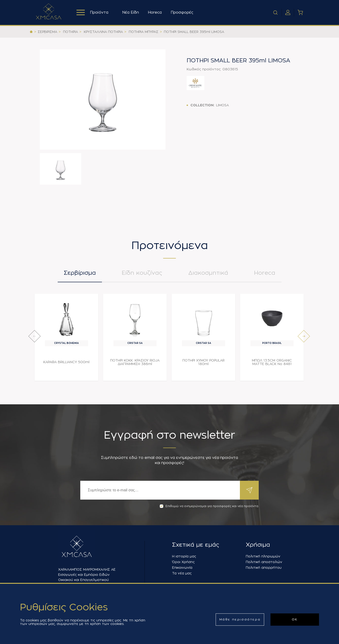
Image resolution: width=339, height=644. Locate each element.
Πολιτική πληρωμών (263, 556)
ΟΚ (295, 619)
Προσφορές (182, 12)
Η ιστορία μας (184, 556)
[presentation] (34, 336)
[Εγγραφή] (160, 490)
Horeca (155, 12)
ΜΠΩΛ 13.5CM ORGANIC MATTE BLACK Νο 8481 (272, 362)
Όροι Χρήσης (183, 562)
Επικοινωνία (182, 568)
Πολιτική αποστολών (264, 562)
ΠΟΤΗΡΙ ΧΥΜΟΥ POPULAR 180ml (204, 362)
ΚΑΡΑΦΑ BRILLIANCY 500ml (66, 362)
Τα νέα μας (182, 573)
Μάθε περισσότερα (240, 619)
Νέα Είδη (131, 12)
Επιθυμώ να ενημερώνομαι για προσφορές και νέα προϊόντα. (209, 506)
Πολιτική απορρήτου (264, 568)
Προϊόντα (92, 12)
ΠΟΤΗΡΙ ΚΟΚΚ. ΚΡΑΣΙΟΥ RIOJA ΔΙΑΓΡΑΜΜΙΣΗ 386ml (135, 362)
